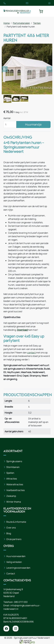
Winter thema (14, 502)
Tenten (37, 23)
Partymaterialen (21, 23)
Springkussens (14, 461)
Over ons (11, 528)
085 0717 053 (21, 602)
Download (22, 330)
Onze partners (14, 539)
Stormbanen (13, 467)
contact (32, 353)
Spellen (10, 473)
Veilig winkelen (14, 562)
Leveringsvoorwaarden (18, 568)
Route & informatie (16, 522)
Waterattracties (15, 484)
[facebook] (6, 629)
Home (7, 23)
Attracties (12, 479)
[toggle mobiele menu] (49, 11)
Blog (9, 533)
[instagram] (16, 629)
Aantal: (7, 118)
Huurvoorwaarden (16, 556)
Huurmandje (33, 124)
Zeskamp (11, 496)
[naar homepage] (17, 11)
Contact (11, 574)
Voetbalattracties (15, 490)
